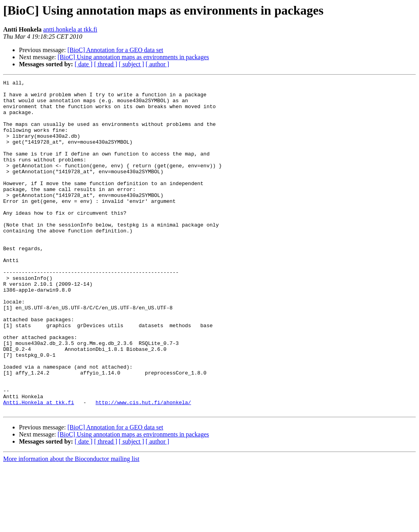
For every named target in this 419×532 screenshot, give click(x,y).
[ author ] (158, 64)
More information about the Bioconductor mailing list (71, 525)
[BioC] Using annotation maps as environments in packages (133, 57)
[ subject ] (132, 64)
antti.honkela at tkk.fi (70, 29)
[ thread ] (106, 64)
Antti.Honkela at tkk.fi (39, 467)
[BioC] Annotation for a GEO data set (116, 50)
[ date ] (84, 64)
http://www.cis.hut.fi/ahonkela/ (143, 467)
